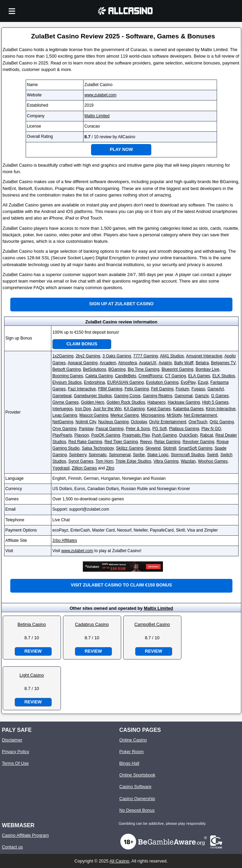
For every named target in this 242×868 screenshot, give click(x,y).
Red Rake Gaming (85, 442)
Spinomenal (120, 455)
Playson (82, 435)
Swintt (212, 455)
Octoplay (139, 422)
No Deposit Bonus (137, 810)
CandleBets (126, 376)
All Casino (119, 861)
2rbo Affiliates (65, 540)
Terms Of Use (15, 763)
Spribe (139, 455)
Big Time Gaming (143, 369)
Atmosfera (128, 363)
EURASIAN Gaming (125, 382)
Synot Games (81, 461)
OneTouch (198, 422)
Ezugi (203, 382)
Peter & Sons (138, 429)
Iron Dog (83, 409)
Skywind (153, 448)
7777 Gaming (145, 356)
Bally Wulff (184, 363)
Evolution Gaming (162, 382)
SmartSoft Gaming (196, 448)
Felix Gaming (137, 389)
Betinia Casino (32, 624)
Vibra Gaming (166, 461)
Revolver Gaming (198, 442)
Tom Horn (104, 461)
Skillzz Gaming (130, 448)
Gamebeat (62, 396)
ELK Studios (224, 376)
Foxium (182, 389)
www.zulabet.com (100, 95)
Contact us (12, 847)
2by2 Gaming (88, 356)
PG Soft (160, 429)
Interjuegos (62, 409)
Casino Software (135, 787)
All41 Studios (172, 356)
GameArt (216, 389)
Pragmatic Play (136, 435)
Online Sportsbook (137, 775)
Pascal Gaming (110, 429)
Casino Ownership (137, 799)
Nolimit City (86, 422)
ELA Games (199, 376)
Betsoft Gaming (67, 369)
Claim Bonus (82, 344)
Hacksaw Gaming (184, 402)
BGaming (117, 369)
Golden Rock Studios (126, 402)
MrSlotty (174, 415)
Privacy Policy (16, 752)
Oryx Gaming (65, 429)
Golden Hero (92, 402)
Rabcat (206, 435)
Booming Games (68, 376)
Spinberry (78, 455)
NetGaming (63, 422)
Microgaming (153, 415)
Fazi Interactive (82, 389)
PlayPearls (62, 435)
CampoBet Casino (152, 624)
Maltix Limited (97, 116)
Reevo (146, 442)
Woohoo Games (213, 461)
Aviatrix (165, 363)
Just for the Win (107, 409)
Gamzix (202, 396)
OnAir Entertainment (168, 422)
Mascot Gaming (94, 415)
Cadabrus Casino (92, 624)
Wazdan (188, 461)
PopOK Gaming (106, 435)
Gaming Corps (127, 396)
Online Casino (133, 740)
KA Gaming (134, 409)
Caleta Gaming (99, 376)
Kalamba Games (188, 409)
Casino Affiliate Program (26, 835)
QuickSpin (188, 435)
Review (33, 651)
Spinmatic (98, 455)
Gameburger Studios (93, 396)
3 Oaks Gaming (117, 356)
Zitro (110, 468)
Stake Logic (158, 455)
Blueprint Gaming (177, 369)
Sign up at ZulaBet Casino (121, 304)
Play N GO (211, 429)
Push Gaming (164, 435)
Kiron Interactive (221, 409)
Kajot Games (159, 409)
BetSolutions (95, 369)
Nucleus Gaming (113, 422)
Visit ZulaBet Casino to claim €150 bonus (122, 585)
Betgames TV (223, 363)
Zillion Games (84, 468)
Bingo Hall (129, 763)
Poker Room (131, 752)
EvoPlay (188, 382)
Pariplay (86, 429)
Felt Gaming (162, 389)
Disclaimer (12, 740)
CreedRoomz (151, 376)
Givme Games (66, 402)
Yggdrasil (61, 468)
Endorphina (94, 382)
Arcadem (108, 363)
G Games (220, 396)
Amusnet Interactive (204, 356)
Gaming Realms (157, 396)
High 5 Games (215, 402)
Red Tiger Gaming (121, 442)
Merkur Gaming (125, 415)
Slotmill (170, 448)
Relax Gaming (167, 442)
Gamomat (184, 396)
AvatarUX (148, 363)
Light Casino (32, 675)
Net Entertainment (200, 415)
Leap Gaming (65, 415)
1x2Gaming (63, 356)
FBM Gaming (110, 389)
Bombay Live (207, 369)
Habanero (157, 402)
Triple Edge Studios (133, 461)
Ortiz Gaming (222, 422)
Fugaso (198, 389)
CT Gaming (175, 376)
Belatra (202, 363)
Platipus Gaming (184, 429)
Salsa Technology (98, 448)
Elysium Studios (67, 382)
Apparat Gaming (83, 363)
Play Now (122, 149)
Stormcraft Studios (188, 455)
